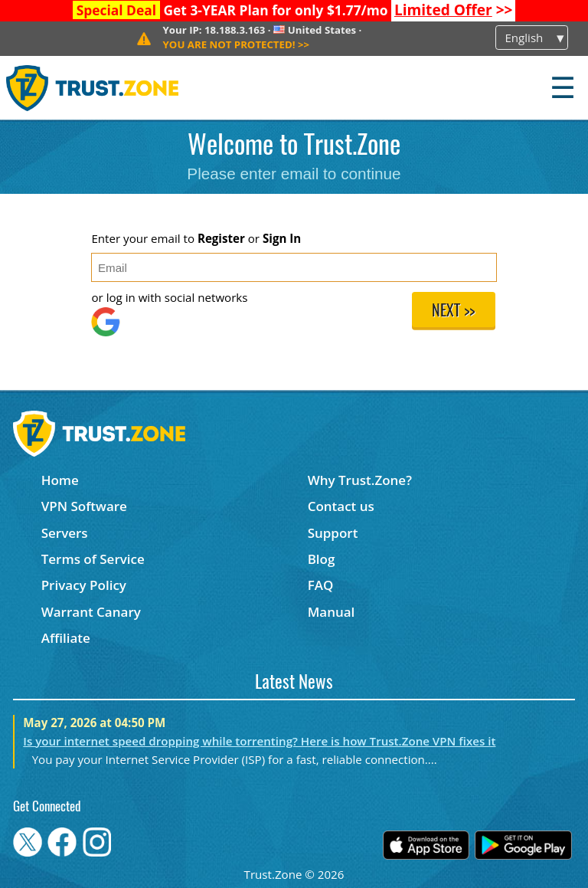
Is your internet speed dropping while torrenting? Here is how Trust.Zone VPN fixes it (259, 741)
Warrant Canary (91, 612)
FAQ (321, 585)
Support (333, 533)
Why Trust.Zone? (360, 480)
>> (454, 10)
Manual (332, 612)
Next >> (453, 312)
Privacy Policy (84, 585)
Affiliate (66, 638)
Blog (322, 559)
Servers (65, 533)
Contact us (341, 506)
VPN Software (84, 506)
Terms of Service (93, 559)
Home (60, 480)
